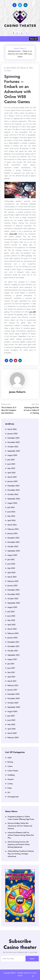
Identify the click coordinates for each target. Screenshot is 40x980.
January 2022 (13, 638)
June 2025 (11, 464)
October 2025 (13, 447)
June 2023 (11, 564)
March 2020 (12, 733)
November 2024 (14, 490)
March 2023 (12, 577)
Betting (10, 762)
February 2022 (13, 633)
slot (9, 792)
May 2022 (11, 620)
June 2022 (11, 616)
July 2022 (11, 612)
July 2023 (11, 560)
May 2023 (11, 568)
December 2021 (13, 642)
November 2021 (13, 646)
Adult (10, 758)
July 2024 (11, 507)
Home (16, 48)
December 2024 (13, 486)
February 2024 (13, 529)
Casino (22, 48)
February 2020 (13, 738)
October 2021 (13, 651)
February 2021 (13, 685)
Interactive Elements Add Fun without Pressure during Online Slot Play (21, 835)
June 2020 (11, 720)
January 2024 (13, 533)
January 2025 (12, 481)
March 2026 (12, 429)
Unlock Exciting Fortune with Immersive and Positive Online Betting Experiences (19, 844)
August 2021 (12, 659)
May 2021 (11, 672)
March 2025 (12, 477)
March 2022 (12, 629)
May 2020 (11, 724)
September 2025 (14, 451)
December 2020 (13, 694)
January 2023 (12, 586)
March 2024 (12, 525)
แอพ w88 (32, 312)
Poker (10, 788)
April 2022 (12, 625)
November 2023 (14, 542)
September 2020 (14, 707)
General (11, 779)
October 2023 (13, 546)
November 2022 (14, 594)
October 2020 (13, 703)
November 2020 (14, 698)
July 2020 (11, 716)
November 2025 (14, 442)
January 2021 (12, 690)
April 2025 (11, 473)
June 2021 (11, 668)
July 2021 (11, 664)
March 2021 (12, 681)
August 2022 (12, 607)
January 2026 (13, 434)
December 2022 (13, 590)
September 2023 (14, 551)
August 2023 (12, 555)
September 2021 (14, 655)
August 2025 (12, 455)
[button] (33, 39)
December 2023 (13, 538)
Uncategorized (13, 797)
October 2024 (13, 494)
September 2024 (14, 499)
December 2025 (13, 438)
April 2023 (11, 573)
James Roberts (17, 392)
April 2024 (12, 520)
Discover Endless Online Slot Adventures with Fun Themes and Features (20, 826)
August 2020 (12, 711)
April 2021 (11, 677)
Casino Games (13, 771)
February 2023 (13, 581)
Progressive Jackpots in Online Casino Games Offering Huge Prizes (21, 818)
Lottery (10, 784)
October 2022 (13, 599)
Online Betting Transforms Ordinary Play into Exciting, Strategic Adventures (21, 854)
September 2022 (14, 603)
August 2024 (12, 503)
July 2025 (11, 460)
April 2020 (12, 729)
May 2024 (11, 516)
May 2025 (11, 468)
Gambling (11, 775)
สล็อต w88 (13, 234)
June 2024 (11, 512)
